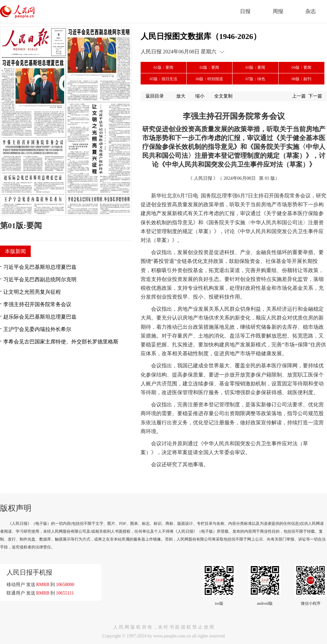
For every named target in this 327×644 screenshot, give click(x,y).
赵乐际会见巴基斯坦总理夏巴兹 (40, 317)
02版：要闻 (209, 67)
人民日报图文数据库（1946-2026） (201, 36)
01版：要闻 (163, 67)
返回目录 (155, 96)
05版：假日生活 (163, 79)
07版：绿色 (255, 79)
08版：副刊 (301, 79)
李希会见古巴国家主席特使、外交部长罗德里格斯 (61, 342)
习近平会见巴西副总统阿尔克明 (40, 279)
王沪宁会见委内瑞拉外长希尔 (37, 329)
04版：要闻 (301, 67)
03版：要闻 (255, 67)
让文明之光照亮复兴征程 (32, 292)
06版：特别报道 (209, 79)
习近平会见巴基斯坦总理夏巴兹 (40, 267)
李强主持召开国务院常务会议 (37, 304)
